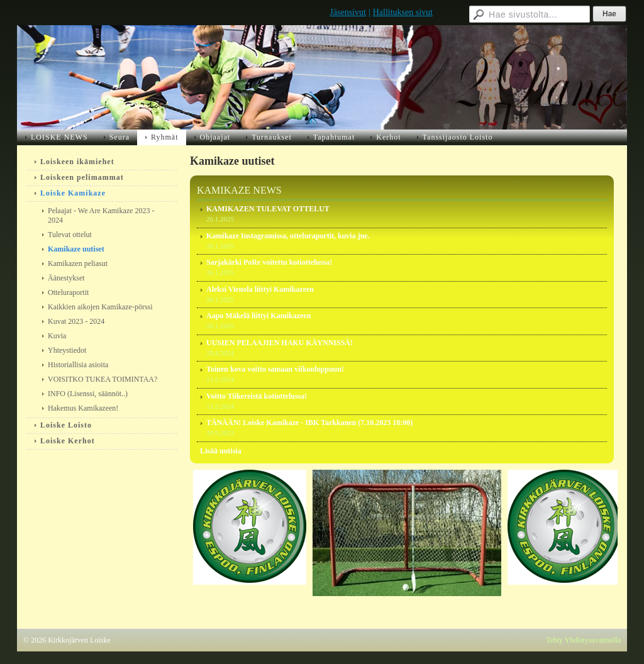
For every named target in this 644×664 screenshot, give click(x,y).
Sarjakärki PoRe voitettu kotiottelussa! (269, 262)
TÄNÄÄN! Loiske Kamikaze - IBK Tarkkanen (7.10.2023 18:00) (309, 423)
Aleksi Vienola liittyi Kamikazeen (260, 289)
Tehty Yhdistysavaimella (583, 640)
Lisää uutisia (221, 451)
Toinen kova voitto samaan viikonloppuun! (275, 369)
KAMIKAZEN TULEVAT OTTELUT (268, 209)
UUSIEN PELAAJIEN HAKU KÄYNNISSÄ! (280, 343)
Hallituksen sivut (403, 12)
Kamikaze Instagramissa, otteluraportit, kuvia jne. (288, 236)
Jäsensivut (348, 12)
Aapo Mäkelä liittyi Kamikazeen (258, 316)
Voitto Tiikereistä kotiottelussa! (257, 396)
